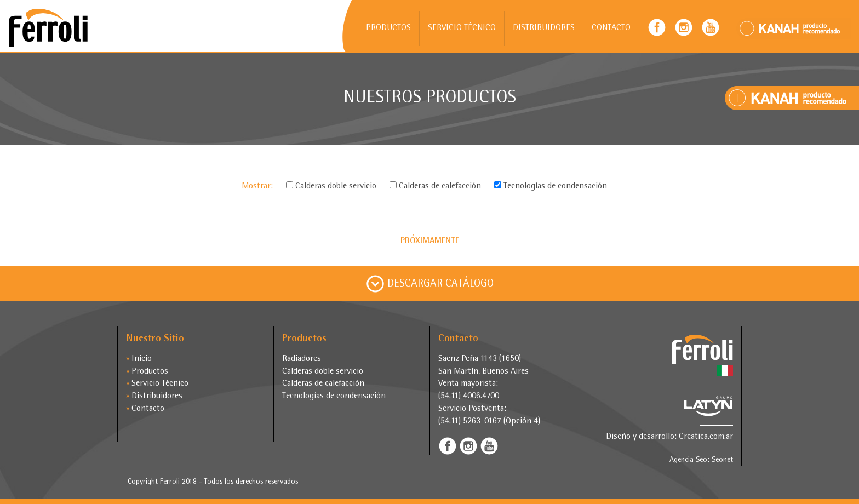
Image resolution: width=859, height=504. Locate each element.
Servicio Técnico (157, 384)
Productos (147, 372)
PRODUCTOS (388, 28)
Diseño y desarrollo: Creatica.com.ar (669, 437)
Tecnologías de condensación (334, 397)
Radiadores (302, 359)
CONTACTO (611, 28)
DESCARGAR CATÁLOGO (430, 284)
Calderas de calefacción (323, 384)
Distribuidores (154, 397)
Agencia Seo (688, 460)
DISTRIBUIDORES (544, 28)
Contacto (145, 409)
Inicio (139, 359)
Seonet (722, 460)
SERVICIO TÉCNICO (462, 28)
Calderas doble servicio (323, 372)
